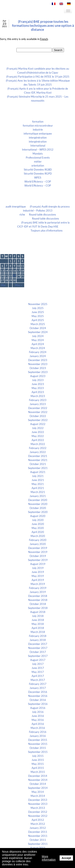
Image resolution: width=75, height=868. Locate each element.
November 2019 (38, 552)
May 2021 (38, 484)
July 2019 (38, 568)
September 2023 (38, 372)
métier (38, 162)
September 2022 (38, 420)
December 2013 (38, 800)
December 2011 (38, 832)
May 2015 (38, 764)
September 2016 (38, 704)
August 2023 (38, 376)
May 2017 (38, 672)
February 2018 (38, 636)
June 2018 (38, 620)
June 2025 (38, 312)
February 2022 (38, 448)
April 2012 (38, 820)
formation (38, 122)
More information (49, 858)
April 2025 (38, 320)
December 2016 (38, 692)
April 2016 (38, 724)
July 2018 (38, 616)
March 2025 (38, 324)
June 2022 (38, 432)
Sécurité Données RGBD (38, 170)
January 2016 (38, 736)
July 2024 (38, 336)
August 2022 (38, 424)
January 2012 (38, 828)
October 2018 (38, 604)
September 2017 (38, 656)
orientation (38, 166)
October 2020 (38, 508)
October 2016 (38, 700)
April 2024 (38, 344)
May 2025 (38, 316)
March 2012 (38, 824)
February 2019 (38, 588)
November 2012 (38, 816)
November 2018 (38, 600)
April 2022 (38, 440)
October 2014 (38, 784)
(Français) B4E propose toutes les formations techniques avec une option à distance (43, 25)
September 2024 (38, 332)
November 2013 (38, 804)
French (44, 39)
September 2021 (38, 468)
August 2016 (38, 708)
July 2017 (38, 664)
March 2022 (38, 444)
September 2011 (38, 844)
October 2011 (38, 840)
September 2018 (38, 608)
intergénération (38, 138)
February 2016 (38, 732)
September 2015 (38, 752)
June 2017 (38, 668)
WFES (38, 178)
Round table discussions (42, 215)
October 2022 (38, 416)
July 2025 (38, 308)
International (38, 146)
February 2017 (38, 684)
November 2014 (38, 780)
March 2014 (38, 796)
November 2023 (38, 364)
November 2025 (38, 304)
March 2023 (38, 396)
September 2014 (38, 788)
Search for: (10, 50)
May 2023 (38, 388)
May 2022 (38, 436)
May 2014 (38, 792)
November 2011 (38, 836)
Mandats (38, 154)
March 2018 (38, 632)
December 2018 (38, 596)
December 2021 (38, 456)
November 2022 (38, 412)
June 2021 (38, 480)
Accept (66, 858)
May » (18, 285)
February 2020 (38, 540)
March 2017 (38, 680)
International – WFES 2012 (38, 150)
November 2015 (38, 744)
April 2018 (38, 628)
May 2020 (38, 528)
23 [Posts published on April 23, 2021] (14, 275)
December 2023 (38, 360)
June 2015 (38, 760)
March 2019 (38, 584)
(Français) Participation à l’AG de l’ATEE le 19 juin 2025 (38, 77)
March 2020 (38, 536)
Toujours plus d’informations (47, 230)
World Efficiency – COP (38, 182)
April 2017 (38, 676)
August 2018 (38, 612)
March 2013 (38, 808)
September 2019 (38, 560)
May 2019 (38, 576)
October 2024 (38, 328)
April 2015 (38, 768)
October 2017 (38, 652)
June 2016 (38, 716)
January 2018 (38, 640)
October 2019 (38, 556)
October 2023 (38, 368)
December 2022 (38, 408)
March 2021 (38, 492)
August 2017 (38, 660)
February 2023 (38, 400)
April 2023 (38, 392)
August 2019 (38, 564)
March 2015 (38, 772)
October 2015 (38, 748)
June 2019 (38, 572)
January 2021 (38, 496)
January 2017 (38, 688)
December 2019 (38, 548)
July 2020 (38, 520)
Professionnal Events (38, 158)
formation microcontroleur (38, 126)
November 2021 (38, 460)
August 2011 (38, 848)
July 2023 (38, 380)
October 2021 (38, 464)
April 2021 (38, 488)
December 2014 (38, 776)
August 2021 (38, 472)
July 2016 (38, 712)
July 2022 (38, 428)
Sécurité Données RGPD (38, 174)
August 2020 (38, 516)
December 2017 (38, 644)
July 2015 (38, 756)
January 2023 (38, 404)
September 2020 (38, 512)
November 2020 (38, 504)
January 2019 (38, 592)
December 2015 (38, 740)
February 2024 (38, 352)
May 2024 (38, 340)
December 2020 (38, 500)
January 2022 (38, 452)
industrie (38, 130)
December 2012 (38, 812)
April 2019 (38, 580)
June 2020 (38, 524)
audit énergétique (16, 207)
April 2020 (38, 532)
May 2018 (38, 624)
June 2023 (38, 384)
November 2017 (38, 648)
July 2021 (38, 476)
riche (22, 215)
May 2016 (38, 720)
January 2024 (38, 356)
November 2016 (38, 696)
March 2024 (38, 348)
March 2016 (38, 728)
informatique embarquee (38, 134)
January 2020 (38, 544)
